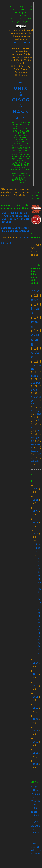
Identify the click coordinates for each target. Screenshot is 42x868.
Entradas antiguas (19, 231)
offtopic (35, 461)
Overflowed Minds (35, 829)
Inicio (5, 231)
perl (33, 427)
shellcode (36, 367)
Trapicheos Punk (35, 804)
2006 (36, 753)
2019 (36, 522)
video (35, 355)
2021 (36, 500)
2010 (36, 708)
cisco (35, 376)
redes (35, 324)
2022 (36, 489)
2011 (36, 697)
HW (39, 414)
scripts (36, 383)
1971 (36, 764)
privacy (35, 410)
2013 (36, 674)
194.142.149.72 (21, 42)
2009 (36, 719)
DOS (34, 390)
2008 (36, 730)
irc (40, 420)
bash (34, 404)
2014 (36, 663)
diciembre (38, 548)
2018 (36, 534)
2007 (36, 742)
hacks (35, 311)
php (39, 431)
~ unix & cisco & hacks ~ (21, 100)
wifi (39, 454)
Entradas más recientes (15, 228)
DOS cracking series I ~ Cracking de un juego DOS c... (39, 606)
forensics (36, 451)
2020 (36, 511)
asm (35, 300)
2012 (36, 685)
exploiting (35, 339)
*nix (35, 291)
